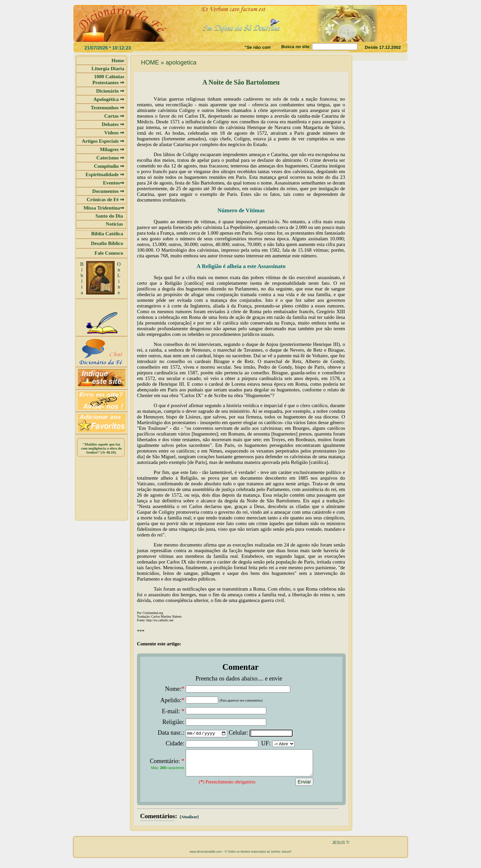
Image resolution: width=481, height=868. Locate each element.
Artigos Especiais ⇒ (103, 141)
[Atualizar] (189, 822)
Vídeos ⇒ (114, 133)
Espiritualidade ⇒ (105, 174)
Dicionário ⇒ (110, 91)
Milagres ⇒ (112, 149)
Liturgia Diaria (108, 69)
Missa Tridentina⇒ (104, 208)
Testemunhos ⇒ (108, 108)
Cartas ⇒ (114, 116)
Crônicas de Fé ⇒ (105, 200)
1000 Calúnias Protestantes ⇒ (108, 80)
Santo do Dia (110, 216)
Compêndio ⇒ (109, 166)
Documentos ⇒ (108, 191)
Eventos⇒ (114, 183)
